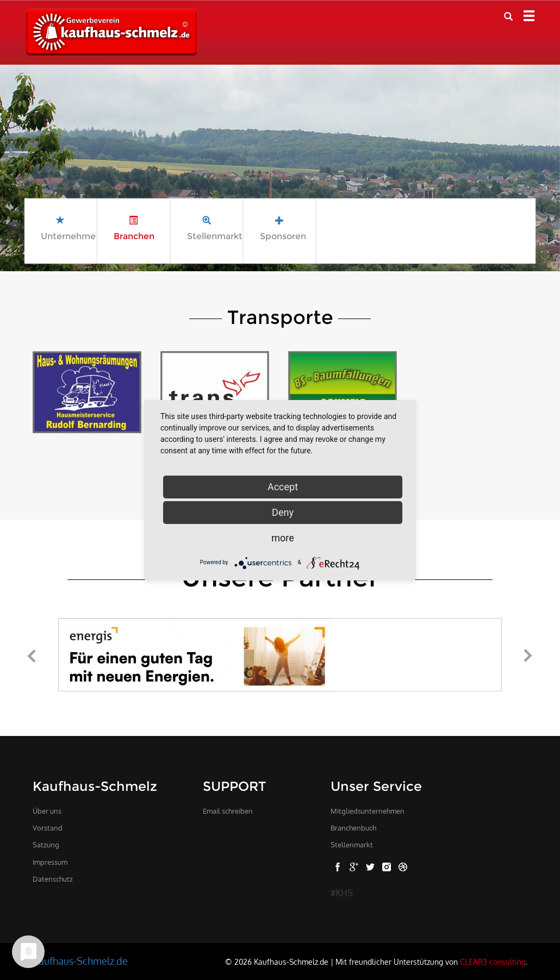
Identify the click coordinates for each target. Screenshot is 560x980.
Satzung (46, 845)
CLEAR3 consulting (493, 962)
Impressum (50, 862)
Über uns (47, 811)
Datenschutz (53, 879)
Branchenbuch (353, 828)
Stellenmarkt (352, 845)
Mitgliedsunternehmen (368, 811)
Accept (283, 487)
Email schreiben (228, 811)
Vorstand (48, 828)
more (283, 538)
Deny (283, 512)
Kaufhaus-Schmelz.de (80, 961)
